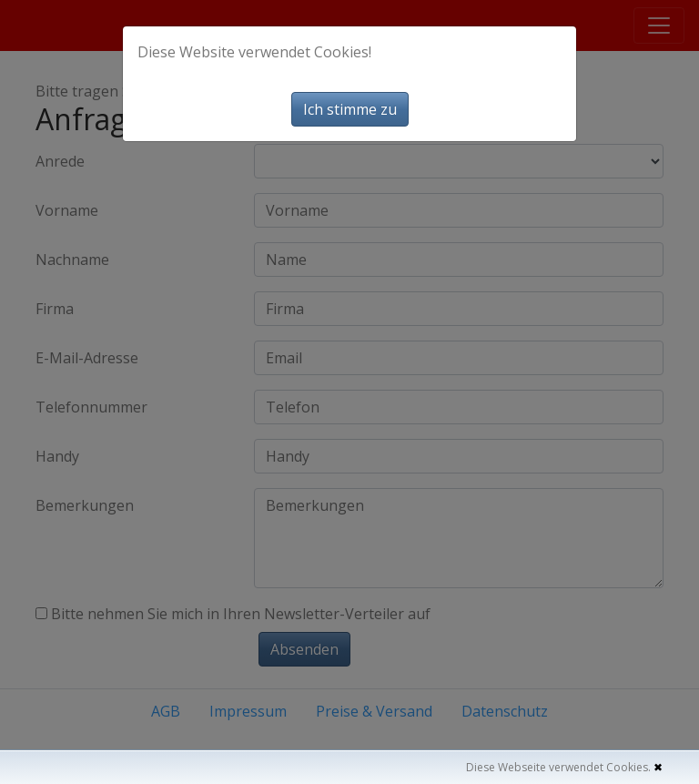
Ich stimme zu (350, 109)
